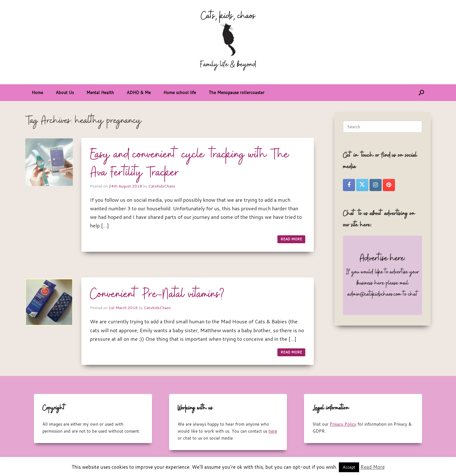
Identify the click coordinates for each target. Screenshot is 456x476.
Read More (373, 467)
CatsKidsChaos (162, 186)
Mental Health (100, 92)
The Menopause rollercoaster (237, 92)
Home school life (180, 92)
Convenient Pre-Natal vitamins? (157, 295)
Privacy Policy (343, 424)
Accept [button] (349, 467)
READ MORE (291, 239)
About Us (65, 92)
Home (37, 92)
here (273, 431)
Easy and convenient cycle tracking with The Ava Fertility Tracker (190, 164)
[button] (421, 93)
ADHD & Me (139, 92)
